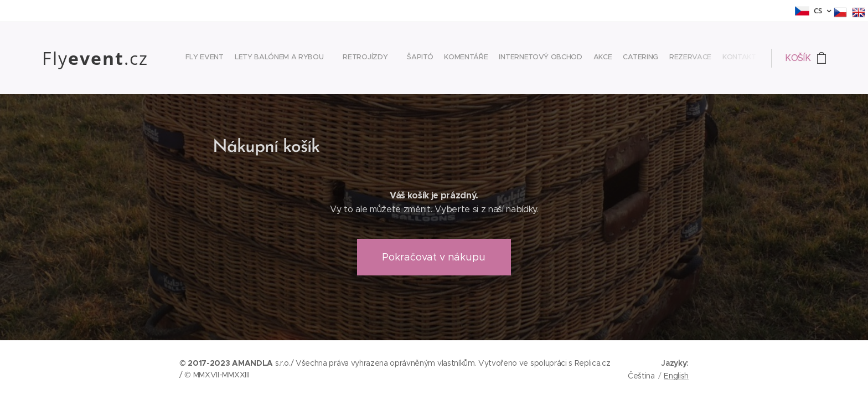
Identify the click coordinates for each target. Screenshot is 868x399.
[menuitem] (615, 58)
